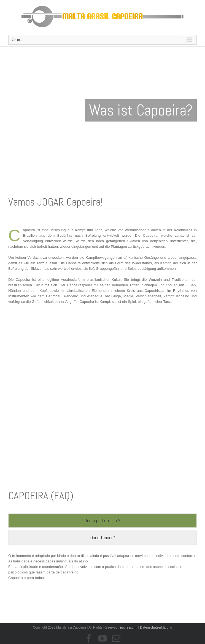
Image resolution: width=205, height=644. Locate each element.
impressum (128, 627)
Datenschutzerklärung (156, 627)
